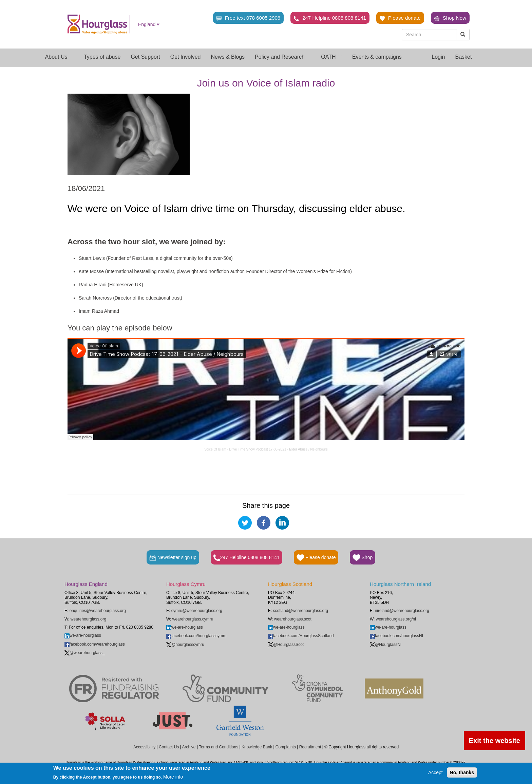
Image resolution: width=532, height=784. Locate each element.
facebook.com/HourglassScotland (301, 636)
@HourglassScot (286, 645)
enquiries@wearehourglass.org (98, 611)
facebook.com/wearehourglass (95, 644)
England (147, 24)
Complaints (286, 747)
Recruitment (310, 747)
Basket (463, 57)
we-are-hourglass (83, 635)
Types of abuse (102, 57)
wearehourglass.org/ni (396, 619)
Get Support (145, 57)
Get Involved (186, 57)
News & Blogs (228, 57)
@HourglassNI (386, 645)
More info (173, 777)
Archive (189, 747)
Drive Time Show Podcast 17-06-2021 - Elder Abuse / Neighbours (278, 449)
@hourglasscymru (185, 645)
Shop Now (450, 18)
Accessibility (144, 747)
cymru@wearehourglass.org (197, 611)
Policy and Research (283, 57)
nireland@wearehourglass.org (402, 611)
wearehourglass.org (88, 619)
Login (438, 57)
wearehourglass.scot (293, 619)
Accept (435, 772)
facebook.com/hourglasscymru (196, 636)
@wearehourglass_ (85, 653)
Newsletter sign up (173, 558)
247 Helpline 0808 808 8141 (330, 18)
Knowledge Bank (257, 747)
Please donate (400, 18)
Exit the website (495, 741)
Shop (363, 558)
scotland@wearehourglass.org (301, 611)
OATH (331, 57)
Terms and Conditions (218, 747)
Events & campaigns (380, 57)
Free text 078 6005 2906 (248, 18)
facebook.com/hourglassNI (396, 636)
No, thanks (462, 772)
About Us (59, 57)
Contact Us (169, 747)
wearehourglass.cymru (193, 619)
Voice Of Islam (215, 449)
